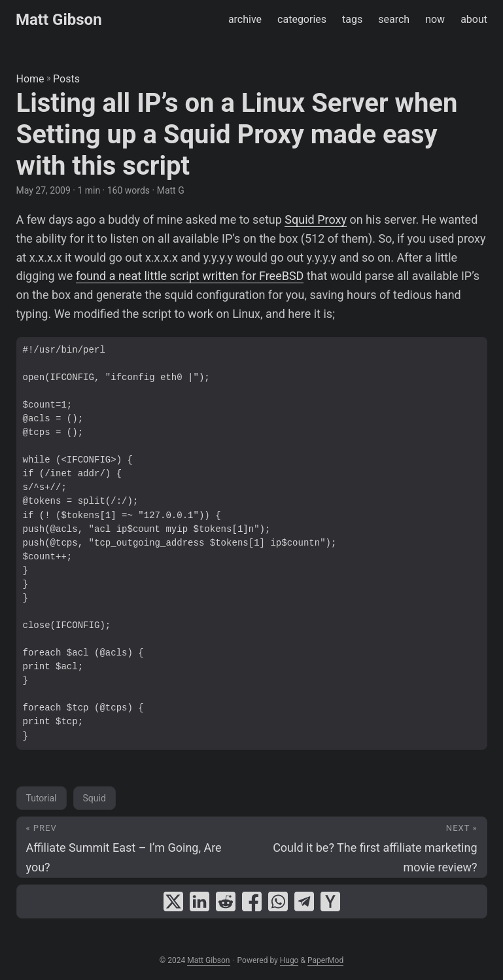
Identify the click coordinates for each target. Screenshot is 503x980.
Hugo (289, 960)
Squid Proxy (316, 219)
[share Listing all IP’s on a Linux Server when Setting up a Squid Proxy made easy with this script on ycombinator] (330, 901)
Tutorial (42, 798)
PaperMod (325, 960)
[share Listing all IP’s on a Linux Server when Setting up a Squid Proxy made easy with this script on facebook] (252, 901)
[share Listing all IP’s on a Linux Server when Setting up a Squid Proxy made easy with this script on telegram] (304, 901)
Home (30, 79)
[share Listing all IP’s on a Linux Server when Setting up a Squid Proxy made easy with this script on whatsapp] (278, 901)
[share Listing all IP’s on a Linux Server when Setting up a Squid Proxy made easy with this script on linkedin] (199, 901)
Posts (66, 79)
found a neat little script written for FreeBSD (190, 276)
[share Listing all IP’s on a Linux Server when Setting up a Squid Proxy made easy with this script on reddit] (226, 901)
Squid (95, 798)
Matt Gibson (59, 20)
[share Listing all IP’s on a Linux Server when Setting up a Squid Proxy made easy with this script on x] (173, 901)
